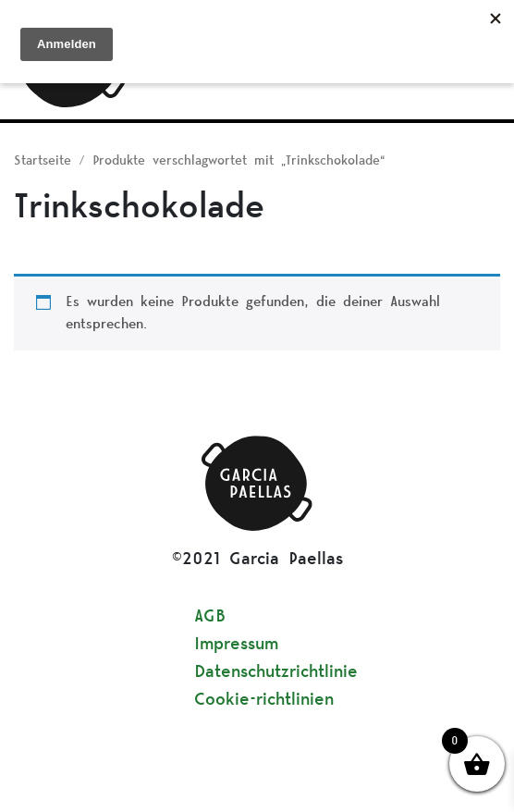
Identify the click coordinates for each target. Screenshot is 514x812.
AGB (210, 616)
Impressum (236, 644)
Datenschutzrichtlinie (276, 672)
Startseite (43, 161)
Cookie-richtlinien (264, 700)
